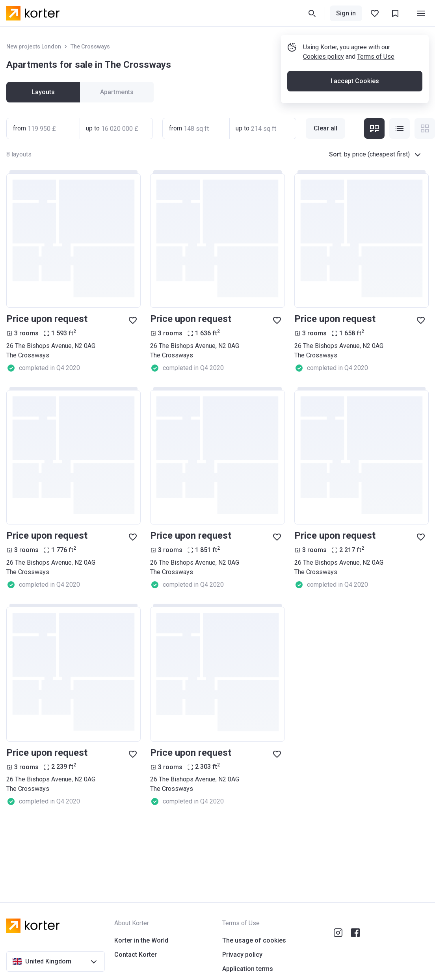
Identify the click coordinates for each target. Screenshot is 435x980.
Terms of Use (376, 57)
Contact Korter (136, 955)
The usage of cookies (254, 940)
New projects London (34, 46)
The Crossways (90, 46)
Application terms (248, 969)
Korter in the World (141, 940)
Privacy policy (242, 955)
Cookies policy (323, 57)
